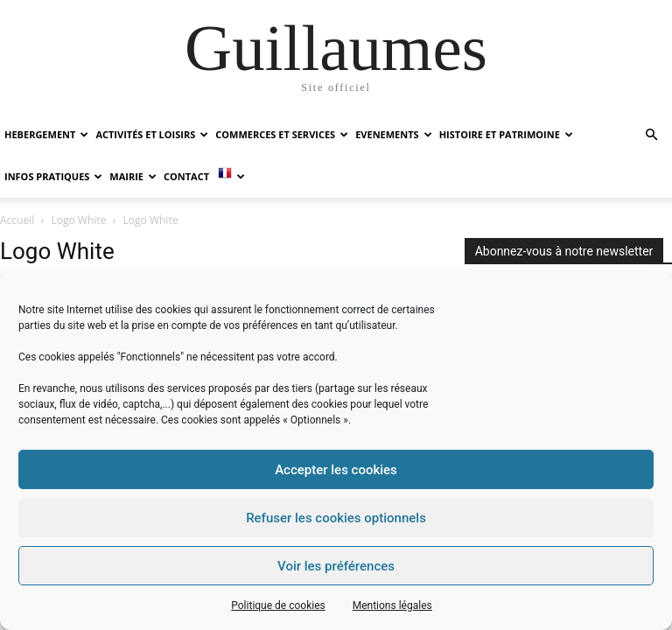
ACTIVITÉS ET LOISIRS (152, 134)
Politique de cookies (278, 605)
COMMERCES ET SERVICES (282, 134)
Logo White (79, 220)
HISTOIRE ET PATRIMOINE (506, 134)
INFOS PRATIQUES (53, 176)
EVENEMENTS (393, 134)
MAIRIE (133, 176)
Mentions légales (392, 605)
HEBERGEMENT (46, 134)
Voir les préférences (336, 566)
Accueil (17, 220)
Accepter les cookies (336, 470)
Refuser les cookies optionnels (336, 518)
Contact (186, 176)
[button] (651, 135)
